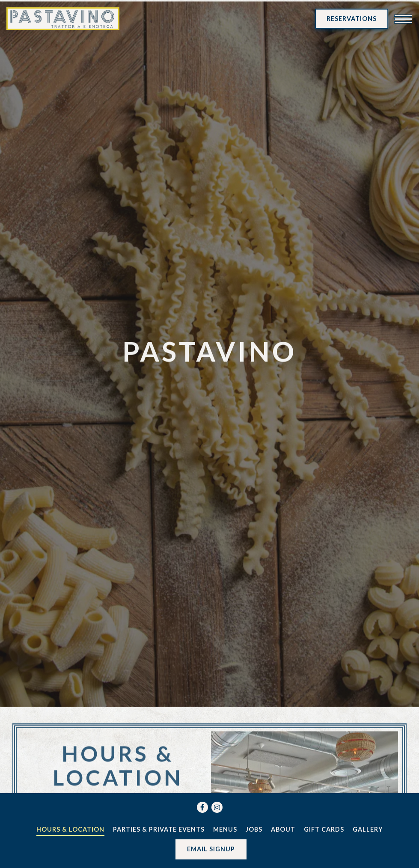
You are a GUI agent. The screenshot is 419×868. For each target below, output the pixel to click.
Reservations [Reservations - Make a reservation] (352, 19)
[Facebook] (202, 807)
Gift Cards (324, 829)
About (283, 829)
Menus (225, 829)
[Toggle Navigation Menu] (403, 19)
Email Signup (211, 849)
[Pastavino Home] (63, 19)
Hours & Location (70, 829)
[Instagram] (217, 807)
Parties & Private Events (159, 829)
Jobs (254, 829)
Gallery (368, 829)
